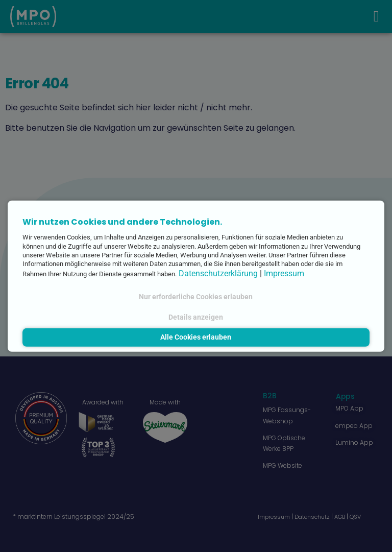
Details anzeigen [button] (196, 317)
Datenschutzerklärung (218, 273)
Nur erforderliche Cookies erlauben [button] (196, 297)
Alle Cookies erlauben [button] (196, 337)
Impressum (284, 273)
